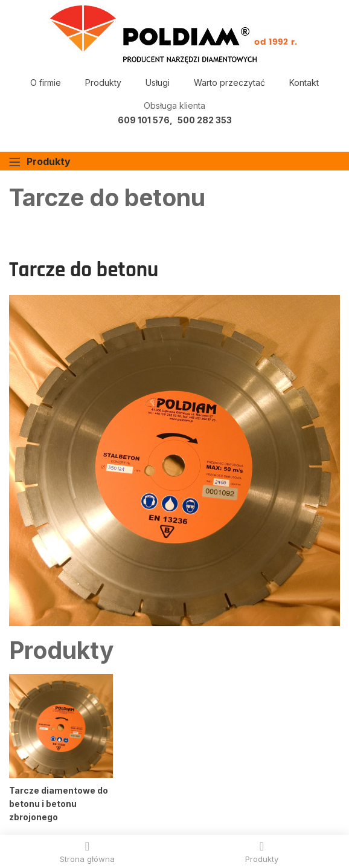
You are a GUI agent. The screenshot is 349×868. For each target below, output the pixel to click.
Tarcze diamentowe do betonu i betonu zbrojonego (59, 804)
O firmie (46, 83)
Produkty (103, 83)
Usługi (158, 83)
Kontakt (304, 83)
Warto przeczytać (229, 83)
